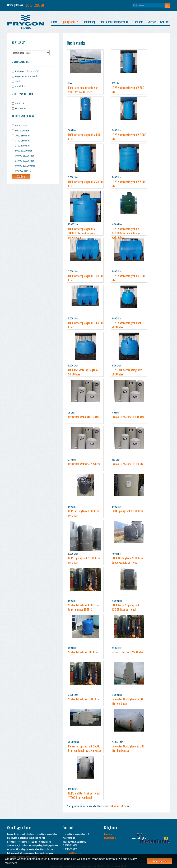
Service (152, 22)
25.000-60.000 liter (25, 161)
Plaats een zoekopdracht (114, 22)
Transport (138, 22)
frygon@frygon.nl (73, 853)
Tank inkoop (89, 22)
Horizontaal (21, 109)
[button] (19, 864)
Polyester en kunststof (26, 76)
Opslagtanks (70, 22)
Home (10, 5)
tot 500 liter (21, 126)
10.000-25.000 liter (25, 156)
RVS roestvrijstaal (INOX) (27, 71)
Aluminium (21, 86)
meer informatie (108, 859)
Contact (165, 22)
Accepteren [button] (160, 861)
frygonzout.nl (110, 838)
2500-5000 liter (23, 146)
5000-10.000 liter (24, 151)
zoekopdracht (116, 806)
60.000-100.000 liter (25, 166)
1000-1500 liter (23, 136)
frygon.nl (108, 834)
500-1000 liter (22, 131)
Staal (18, 81)
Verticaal (19, 104)
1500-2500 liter (23, 141)
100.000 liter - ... (23, 171)
